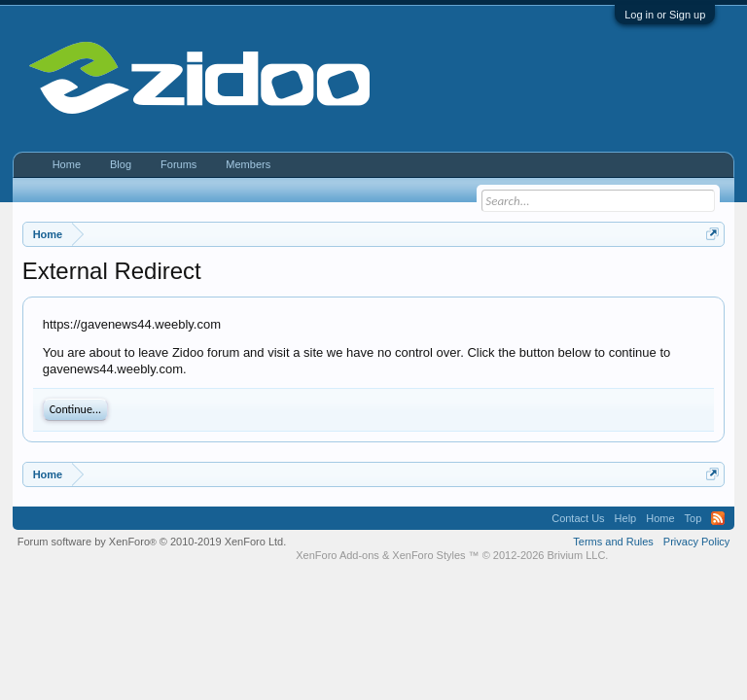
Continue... (75, 409)
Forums (178, 164)
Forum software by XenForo (152, 542)
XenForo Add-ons (338, 555)
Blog (121, 164)
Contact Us (578, 518)
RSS (718, 518)
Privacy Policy (696, 542)
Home (67, 164)
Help (626, 518)
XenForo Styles (428, 555)
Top (694, 518)
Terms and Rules (613, 542)
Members (248, 164)
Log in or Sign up (665, 15)
